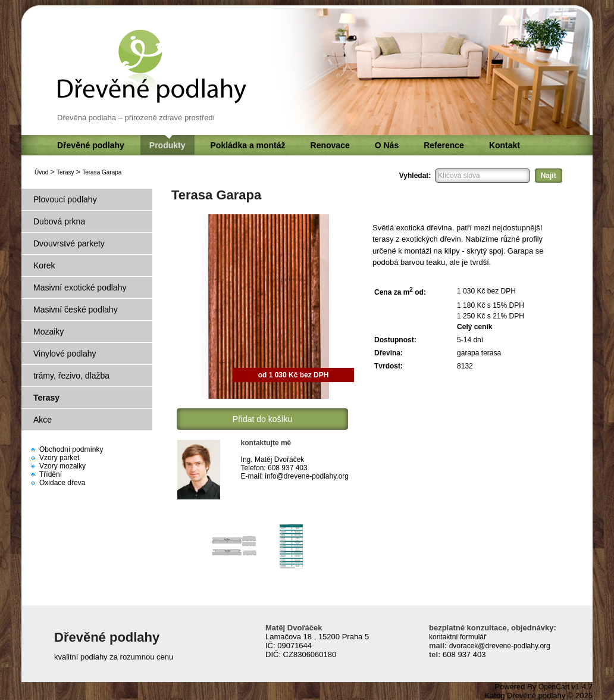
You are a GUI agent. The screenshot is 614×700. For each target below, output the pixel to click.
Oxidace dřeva (62, 483)
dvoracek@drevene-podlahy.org (498, 646)
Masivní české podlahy (76, 310)
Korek (44, 265)
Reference (444, 145)
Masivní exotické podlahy (80, 287)
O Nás (387, 145)
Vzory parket (59, 458)
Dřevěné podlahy (91, 145)
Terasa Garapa (102, 172)
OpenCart (554, 687)
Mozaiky (48, 332)
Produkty (167, 145)
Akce (43, 420)
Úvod (41, 172)
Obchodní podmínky (71, 449)
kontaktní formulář (458, 637)
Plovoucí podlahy (65, 199)
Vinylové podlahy (65, 354)
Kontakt (505, 145)
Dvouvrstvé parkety (69, 243)
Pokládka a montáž (248, 145)
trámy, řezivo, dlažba (71, 376)
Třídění (51, 474)
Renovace (330, 145)
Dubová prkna (59, 221)
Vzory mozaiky (62, 466)
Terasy (65, 172)
